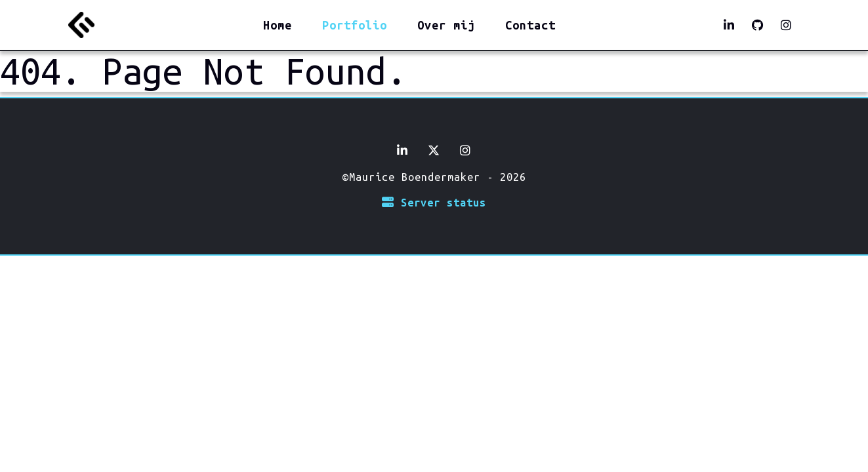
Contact (530, 25)
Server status (434, 203)
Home (278, 25)
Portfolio (355, 25)
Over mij (446, 25)
